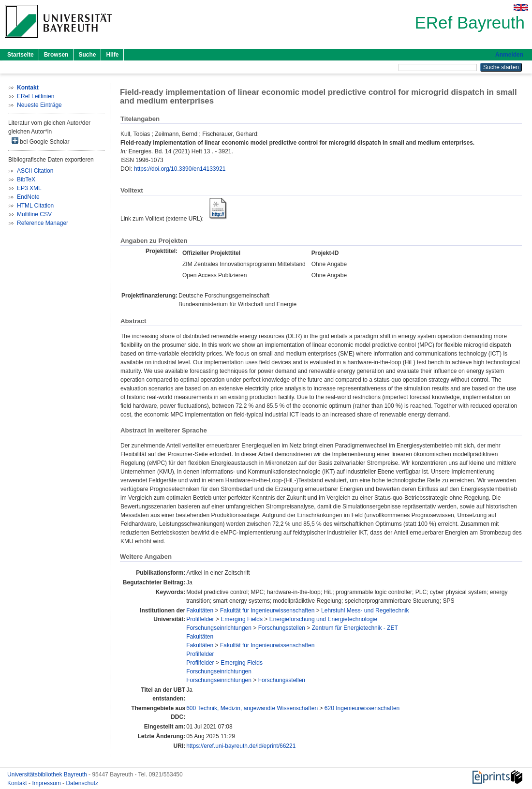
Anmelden (509, 55)
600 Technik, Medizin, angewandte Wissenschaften (252, 708)
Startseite (21, 55)
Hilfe (112, 55)
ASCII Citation (35, 171)
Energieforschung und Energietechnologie (324, 619)
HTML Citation (35, 206)
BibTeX (26, 179)
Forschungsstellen (282, 628)
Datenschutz (82, 783)
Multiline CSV (34, 214)
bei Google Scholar (40, 141)
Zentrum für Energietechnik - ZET (355, 628)
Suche (87, 55)
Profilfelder (200, 619)
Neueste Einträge (39, 105)
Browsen (56, 55)
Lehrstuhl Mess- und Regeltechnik (365, 610)
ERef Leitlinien (36, 96)
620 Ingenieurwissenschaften (362, 708)
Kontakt (18, 783)
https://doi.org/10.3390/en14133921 (180, 169)
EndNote (28, 197)
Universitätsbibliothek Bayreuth (48, 774)
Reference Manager (43, 223)
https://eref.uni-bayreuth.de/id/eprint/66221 (241, 746)
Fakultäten (200, 610)
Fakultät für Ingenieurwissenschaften (267, 610)
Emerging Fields (242, 619)
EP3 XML (29, 188)
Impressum (47, 783)
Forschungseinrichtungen (219, 628)
